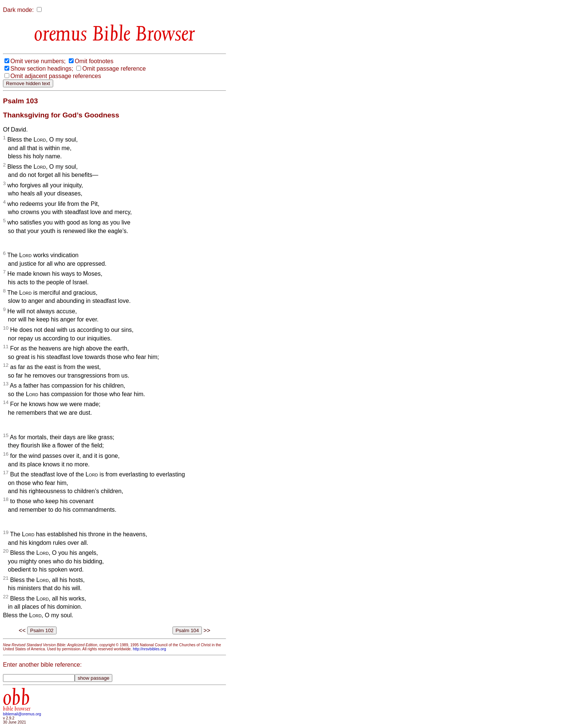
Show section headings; (42, 69)
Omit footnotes (94, 61)
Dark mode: (18, 10)
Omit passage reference (114, 69)
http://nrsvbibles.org (149, 649)
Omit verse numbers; (38, 61)
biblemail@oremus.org (22, 714)
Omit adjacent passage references (56, 76)
